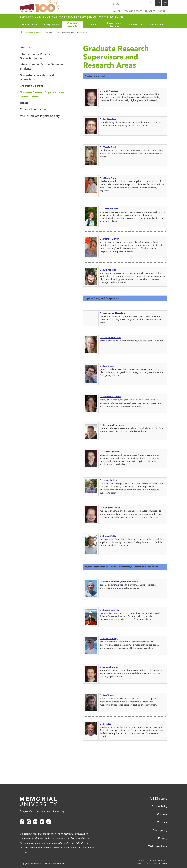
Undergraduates (51, 25)
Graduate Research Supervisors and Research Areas (43, 94)
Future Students (30, 25)
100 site (48, 6)
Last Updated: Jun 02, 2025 (156, 860)
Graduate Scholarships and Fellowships (37, 77)
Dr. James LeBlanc (109, 480)
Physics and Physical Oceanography (53, 18)
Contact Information (33, 109)
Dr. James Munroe (109, 667)
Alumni (93, 25)
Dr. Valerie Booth (108, 147)
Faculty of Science (106, 18)
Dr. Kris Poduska (108, 270)
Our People (157, 25)
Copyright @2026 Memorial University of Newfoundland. (42, 864)
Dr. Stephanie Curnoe (111, 397)
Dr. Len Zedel (106, 724)
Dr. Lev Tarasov (107, 695)
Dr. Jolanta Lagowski (110, 452)
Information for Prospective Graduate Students (37, 56)
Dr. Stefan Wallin (108, 536)
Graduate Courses (31, 86)
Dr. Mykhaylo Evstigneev (112, 425)
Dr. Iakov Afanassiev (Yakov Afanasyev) (119, 582)
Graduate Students (72, 25)
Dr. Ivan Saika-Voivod (110, 508)
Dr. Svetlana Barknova (111, 338)
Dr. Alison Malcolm (109, 209)
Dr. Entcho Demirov (109, 610)
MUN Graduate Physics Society (40, 116)
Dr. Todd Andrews (109, 91)
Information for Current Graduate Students (41, 67)
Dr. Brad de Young (109, 639)
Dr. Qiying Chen (108, 178)
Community (136, 25)
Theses (24, 103)
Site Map (141, 860)
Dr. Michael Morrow (110, 239)
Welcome (26, 47)
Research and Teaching (114, 25)
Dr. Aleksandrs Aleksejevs (112, 313)
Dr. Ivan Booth (107, 366)
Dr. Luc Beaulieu (108, 119)
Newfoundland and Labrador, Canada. (152, 864)
